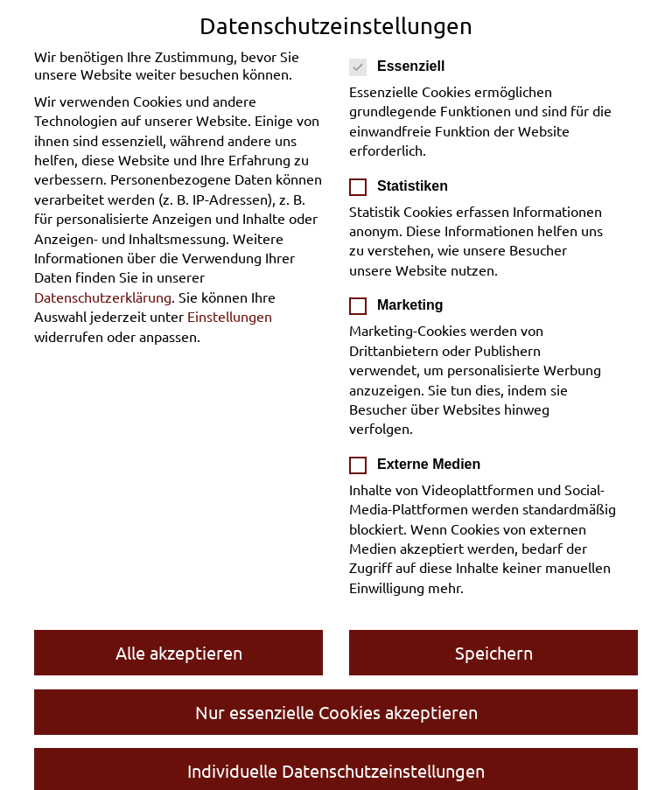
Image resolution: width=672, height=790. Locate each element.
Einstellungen (230, 316)
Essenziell (402, 66)
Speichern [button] (494, 652)
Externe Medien (420, 465)
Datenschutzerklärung (103, 297)
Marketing (402, 305)
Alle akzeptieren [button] (179, 652)
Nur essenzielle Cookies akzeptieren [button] (336, 712)
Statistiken (404, 186)
